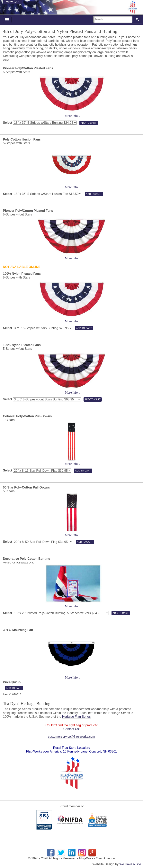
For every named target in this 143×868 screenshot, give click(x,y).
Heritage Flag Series (76, 717)
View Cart (13, 2)
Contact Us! (72, 729)
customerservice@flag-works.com (71, 737)
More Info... (72, 116)
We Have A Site (130, 864)
